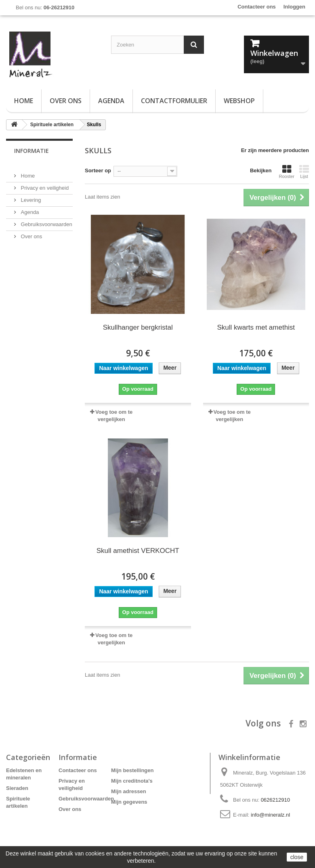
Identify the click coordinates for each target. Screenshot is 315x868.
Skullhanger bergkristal (138, 327)
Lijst (304, 171)
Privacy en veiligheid (44, 185)
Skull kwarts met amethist (256, 327)
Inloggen (294, 7)
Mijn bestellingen (132, 770)
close (297, 857)
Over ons (66, 101)
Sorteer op (98, 170)
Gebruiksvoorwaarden (46, 221)
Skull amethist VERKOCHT (138, 551)
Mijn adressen (129, 791)
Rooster (287, 171)
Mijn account (134, 757)
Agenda (111, 101)
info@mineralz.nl (270, 815)
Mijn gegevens (129, 802)
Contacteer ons (257, 7)
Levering (30, 197)
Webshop (239, 101)
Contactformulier (174, 101)
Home (24, 101)
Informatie (31, 151)
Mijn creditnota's (132, 781)
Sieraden (17, 788)
